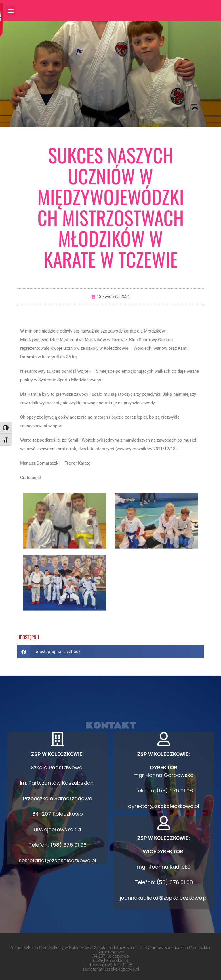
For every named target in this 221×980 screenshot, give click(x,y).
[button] (11, 10)
